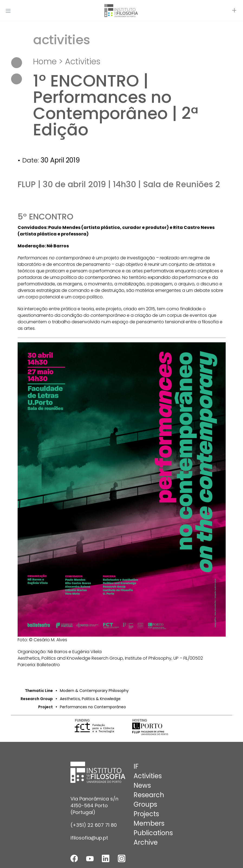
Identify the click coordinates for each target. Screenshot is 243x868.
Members (149, 823)
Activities (83, 62)
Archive (146, 842)
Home (45, 62)
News (142, 785)
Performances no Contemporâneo (93, 707)
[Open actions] (234, 11)
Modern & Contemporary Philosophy (94, 691)
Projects (146, 814)
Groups (145, 804)
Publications (153, 833)
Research (149, 795)
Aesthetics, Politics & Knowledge (90, 699)
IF (136, 766)
